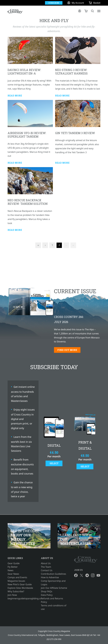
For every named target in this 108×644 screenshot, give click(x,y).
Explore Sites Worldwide (20, 588)
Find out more (67, 350)
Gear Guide (14, 563)
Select (54, 463)
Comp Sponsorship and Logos (53, 583)
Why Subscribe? (16, 591)
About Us (46, 563)
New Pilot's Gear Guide (20, 584)
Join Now (12, 595)
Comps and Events (17, 577)
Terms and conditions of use (54, 607)
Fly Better (13, 567)
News (10, 570)
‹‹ (38, 245)
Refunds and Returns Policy (52, 600)
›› (73, 245)
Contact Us (47, 570)
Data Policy (47, 595)
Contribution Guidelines (54, 574)
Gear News (13, 574)
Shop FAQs (47, 591)
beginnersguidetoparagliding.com (21, 598)
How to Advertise (50, 577)
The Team (46, 567)
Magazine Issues (16, 581)
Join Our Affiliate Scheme (54, 588)
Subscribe (54, 3)
